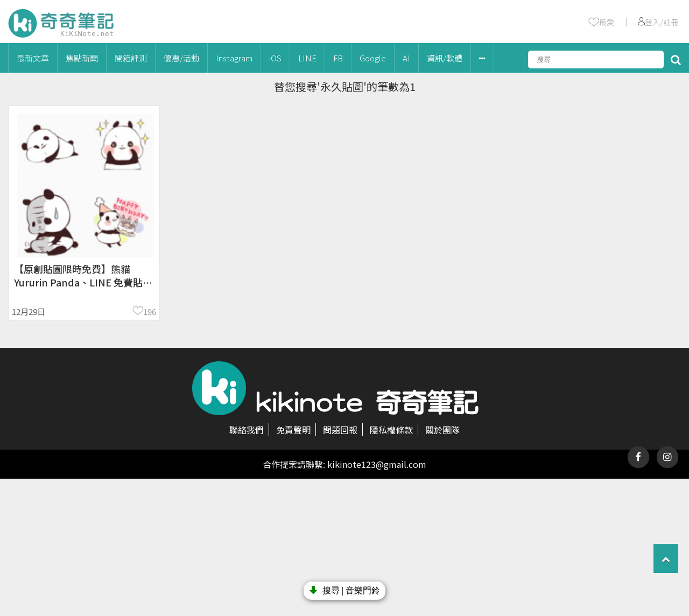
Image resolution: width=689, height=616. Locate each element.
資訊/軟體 (445, 58)
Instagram (234, 58)
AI (406, 58)
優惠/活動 (181, 58)
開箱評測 (131, 58)
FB (338, 58)
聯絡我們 (247, 430)
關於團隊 (442, 430)
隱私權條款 (391, 430)
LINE (307, 58)
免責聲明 (293, 430)
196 (150, 311)
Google (373, 58)
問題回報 (340, 430)
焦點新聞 (82, 58)
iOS (275, 58)
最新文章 (33, 58)
